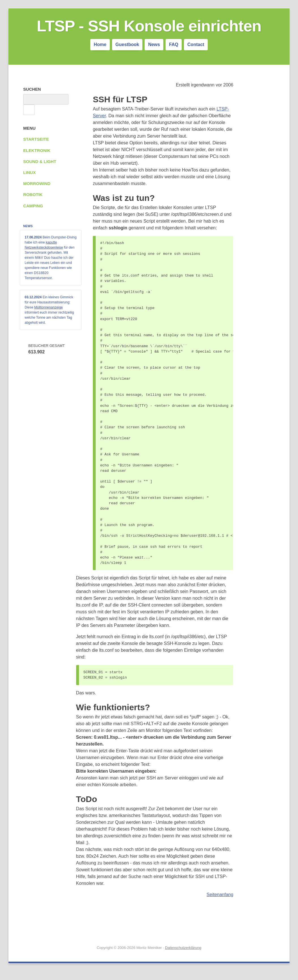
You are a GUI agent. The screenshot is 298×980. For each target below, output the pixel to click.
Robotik (33, 195)
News (154, 44)
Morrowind (37, 184)
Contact (196, 44)
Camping (33, 206)
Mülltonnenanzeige (49, 307)
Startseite (36, 139)
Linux (29, 173)
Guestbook (127, 44)
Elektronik (37, 151)
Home (100, 44)
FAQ (174, 44)
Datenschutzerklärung (183, 948)
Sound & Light (40, 162)
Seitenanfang (220, 895)
